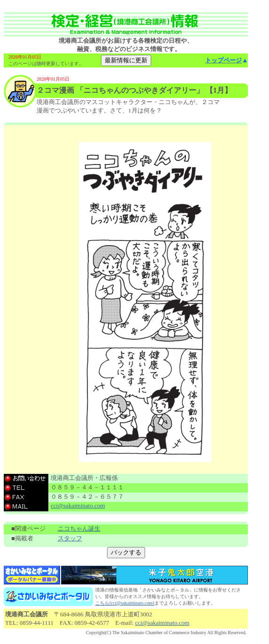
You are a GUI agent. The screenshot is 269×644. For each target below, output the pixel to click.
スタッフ (70, 538)
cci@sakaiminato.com (78, 505)
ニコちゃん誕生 (79, 528)
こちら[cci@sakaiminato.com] (125, 603)
